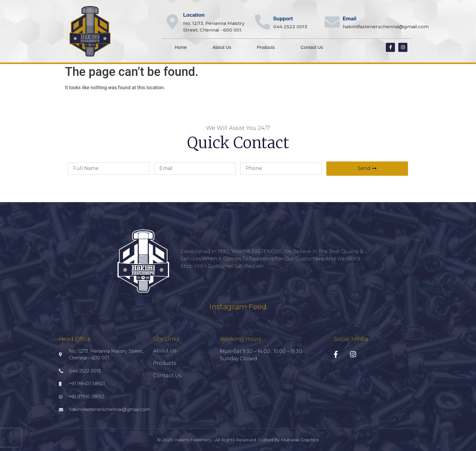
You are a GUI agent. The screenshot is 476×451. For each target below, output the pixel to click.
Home (181, 47)
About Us (222, 47)
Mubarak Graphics (300, 440)
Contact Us (312, 47)
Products (266, 47)
